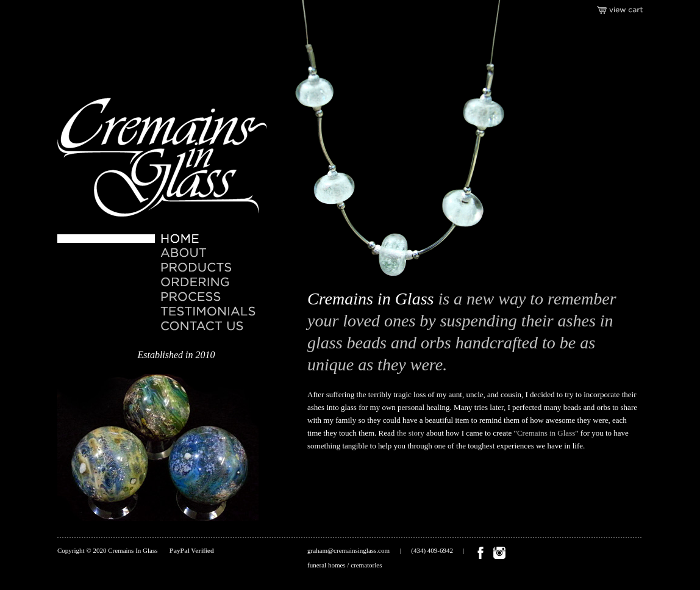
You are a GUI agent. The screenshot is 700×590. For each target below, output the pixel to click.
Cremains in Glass (546, 433)
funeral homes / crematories (345, 565)
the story (411, 433)
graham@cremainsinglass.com (348, 550)
